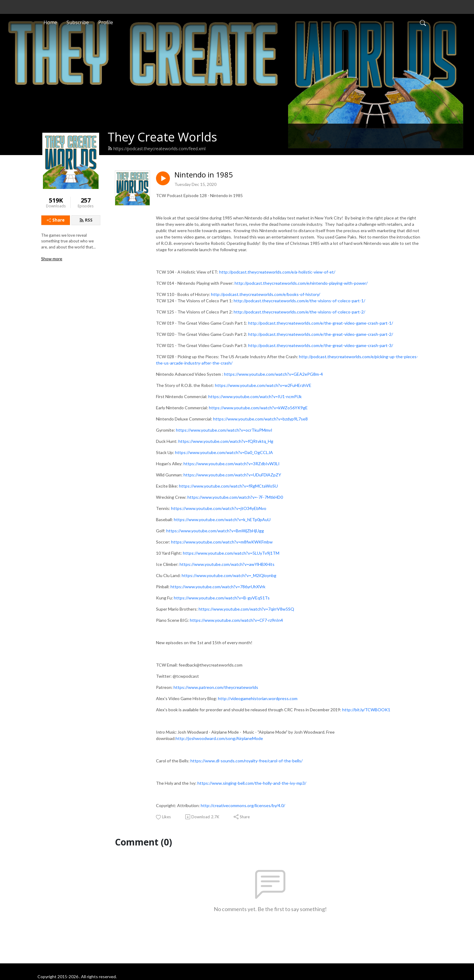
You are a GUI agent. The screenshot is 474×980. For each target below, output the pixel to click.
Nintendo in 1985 (204, 175)
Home (50, 22)
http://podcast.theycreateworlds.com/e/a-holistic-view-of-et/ (277, 272)
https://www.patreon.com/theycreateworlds (216, 687)
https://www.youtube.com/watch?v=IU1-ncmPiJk (255, 396)
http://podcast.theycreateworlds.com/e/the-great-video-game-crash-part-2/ (321, 334)
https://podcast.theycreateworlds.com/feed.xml (157, 149)
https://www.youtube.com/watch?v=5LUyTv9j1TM (231, 553)
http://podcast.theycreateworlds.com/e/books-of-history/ (266, 294)
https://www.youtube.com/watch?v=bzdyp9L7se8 (260, 419)
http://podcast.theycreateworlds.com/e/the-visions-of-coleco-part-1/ (299, 301)
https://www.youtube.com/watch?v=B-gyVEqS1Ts (222, 598)
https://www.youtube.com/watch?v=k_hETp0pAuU (222, 519)
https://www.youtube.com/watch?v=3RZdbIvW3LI (232, 464)
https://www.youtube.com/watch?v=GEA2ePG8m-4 (273, 374)
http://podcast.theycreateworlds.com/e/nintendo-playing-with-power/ (301, 283)
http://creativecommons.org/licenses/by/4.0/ (243, 805)
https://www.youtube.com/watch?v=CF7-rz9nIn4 (236, 620)
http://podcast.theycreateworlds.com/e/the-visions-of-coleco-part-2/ (299, 312)
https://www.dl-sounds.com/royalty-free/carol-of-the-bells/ (247, 761)
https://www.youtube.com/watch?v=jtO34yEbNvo (219, 508)
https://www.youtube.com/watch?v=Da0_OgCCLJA (224, 452)
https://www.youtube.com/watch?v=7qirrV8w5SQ (246, 609)
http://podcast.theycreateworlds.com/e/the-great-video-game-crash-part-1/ (321, 323)
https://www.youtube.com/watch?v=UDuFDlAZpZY (232, 475)
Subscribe (78, 22)
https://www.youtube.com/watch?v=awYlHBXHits (227, 564)
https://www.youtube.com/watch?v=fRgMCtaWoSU (228, 486)
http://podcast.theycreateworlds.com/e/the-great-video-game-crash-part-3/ (321, 345)
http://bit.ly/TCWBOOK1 (366, 710)
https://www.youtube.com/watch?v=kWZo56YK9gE (258, 408)
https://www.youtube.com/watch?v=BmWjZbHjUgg (215, 531)
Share (56, 220)
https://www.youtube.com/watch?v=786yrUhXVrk (218, 587)
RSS (86, 220)
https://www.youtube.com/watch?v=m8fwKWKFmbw (222, 542)
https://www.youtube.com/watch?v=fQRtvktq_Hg (226, 441)
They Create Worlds (162, 137)
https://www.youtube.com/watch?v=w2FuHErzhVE (263, 385)
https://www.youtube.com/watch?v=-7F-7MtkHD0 (235, 497)
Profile (106, 22)
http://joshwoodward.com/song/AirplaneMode (219, 738)
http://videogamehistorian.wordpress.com (258, 698)
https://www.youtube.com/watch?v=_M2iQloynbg (229, 575)
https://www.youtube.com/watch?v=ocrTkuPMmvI (224, 430)
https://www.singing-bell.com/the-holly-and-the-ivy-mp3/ (252, 783)
